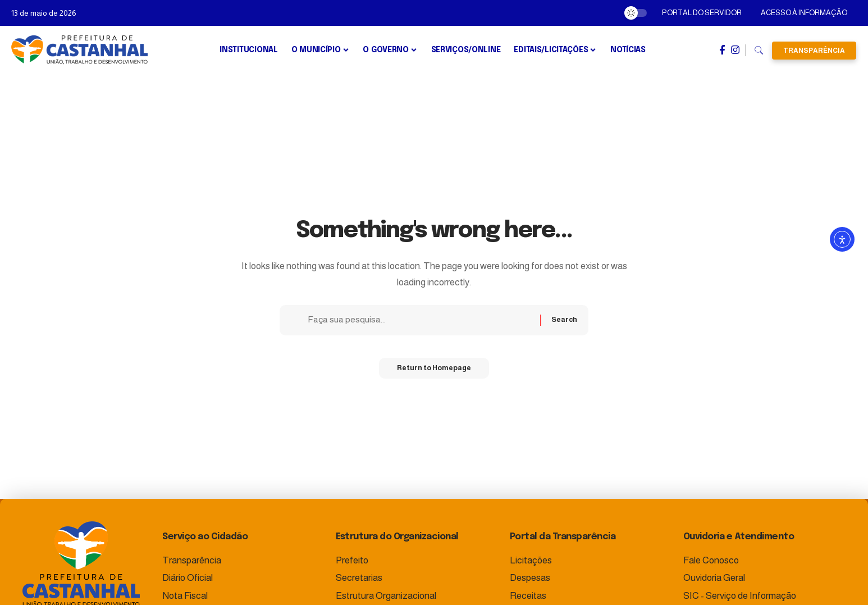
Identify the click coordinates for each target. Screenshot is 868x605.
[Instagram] (735, 50)
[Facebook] (722, 50)
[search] (759, 51)
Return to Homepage (434, 372)
